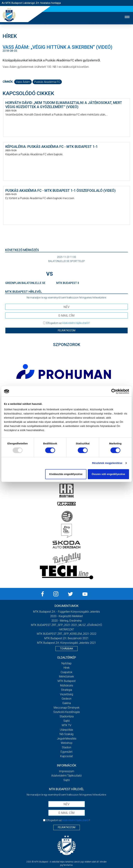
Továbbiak (66, 649)
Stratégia (66, 690)
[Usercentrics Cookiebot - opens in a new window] (114, 391)
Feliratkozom (67, 330)
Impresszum (66, 771)
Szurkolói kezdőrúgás (67, 712)
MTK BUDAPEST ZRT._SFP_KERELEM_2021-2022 (67, 634)
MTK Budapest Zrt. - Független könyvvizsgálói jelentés (66, 612)
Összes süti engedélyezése (108, 474)
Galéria (67, 703)
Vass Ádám (23, 82)
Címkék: (8, 82)
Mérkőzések (66, 677)
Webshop (67, 743)
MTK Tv (67, 725)
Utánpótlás (66, 730)
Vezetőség (66, 694)
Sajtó (67, 721)
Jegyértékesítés (67, 739)
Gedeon (66, 699)
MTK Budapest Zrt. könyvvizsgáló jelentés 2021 (67, 643)
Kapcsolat (66, 756)
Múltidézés (67, 685)
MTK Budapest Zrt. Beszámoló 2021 (66, 638)
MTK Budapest (67, 681)
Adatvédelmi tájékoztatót (76, 323)
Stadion (66, 747)
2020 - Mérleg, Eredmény (67, 621)
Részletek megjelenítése (107, 463)
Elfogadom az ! (68, 323)
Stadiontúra (67, 716)
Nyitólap (66, 663)
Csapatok (66, 672)
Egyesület (66, 752)
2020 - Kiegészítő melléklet (66, 616)
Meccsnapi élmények (67, 708)
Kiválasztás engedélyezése (66, 474)
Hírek (67, 668)
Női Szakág (66, 734)
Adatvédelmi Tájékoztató (66, 776)
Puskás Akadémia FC (47, 82)
